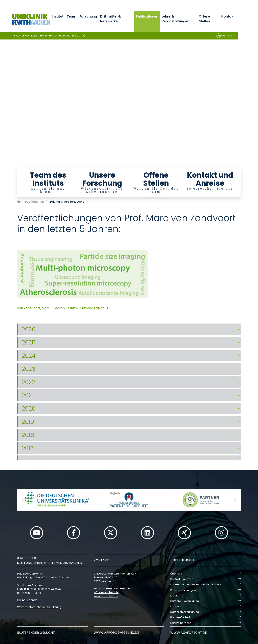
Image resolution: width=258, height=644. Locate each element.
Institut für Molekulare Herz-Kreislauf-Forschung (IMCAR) (49, 36)
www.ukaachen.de (106, 596)
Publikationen (147, 16)
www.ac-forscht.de (189, 633)
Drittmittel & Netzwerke (110, 19)
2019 (28, 422)
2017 (28, 448)
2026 (29, 329)
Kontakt (228, 16)
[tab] (129, 329)
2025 (29, 342)
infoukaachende (106, 592)
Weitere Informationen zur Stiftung (39, 607)
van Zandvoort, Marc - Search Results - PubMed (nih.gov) (63, 308)
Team (71, 16)
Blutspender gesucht (36, 633)
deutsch (225, 36)
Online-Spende (27, 600)
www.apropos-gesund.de (116, 633)
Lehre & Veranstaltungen (175, 19)
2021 (28, 395)
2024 (29, 356)
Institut (58, 16)
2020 (29, 409)
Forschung (88, 16)
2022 (28, 382)
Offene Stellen (204, 19)
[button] (23, 500)
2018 (28, 435)
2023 (29, 369)
